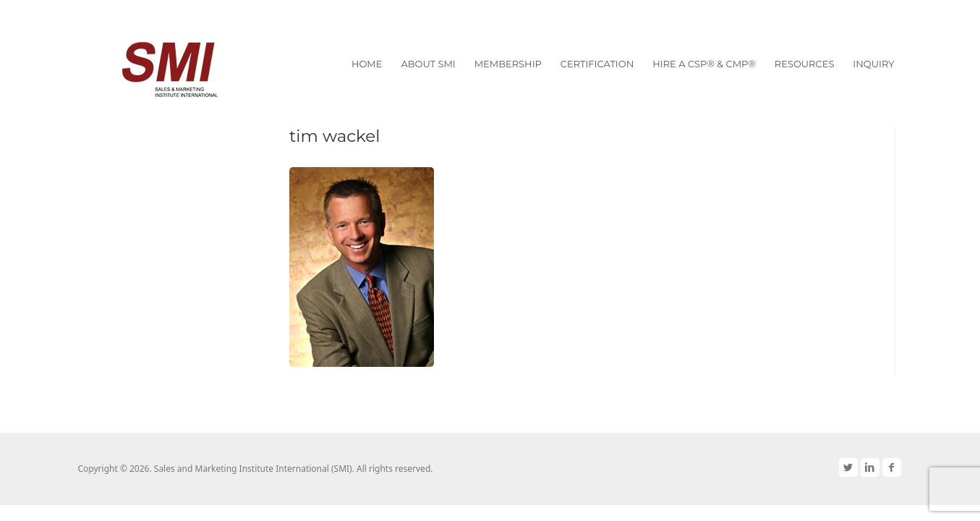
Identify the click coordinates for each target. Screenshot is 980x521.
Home (367, 64)
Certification (597, 64)
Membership (508, 64)
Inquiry (873, 64)
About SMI (428, 64)
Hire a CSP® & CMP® (704, 64)
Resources (805, 64)
